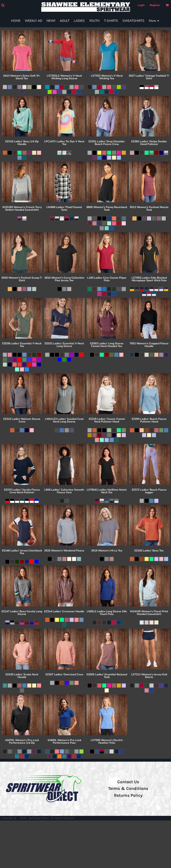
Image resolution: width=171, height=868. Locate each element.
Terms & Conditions (128, 789)
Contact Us (128, 782)
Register (155, 5)
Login (141, 5)
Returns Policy (128, 795)
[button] (3, 5)
